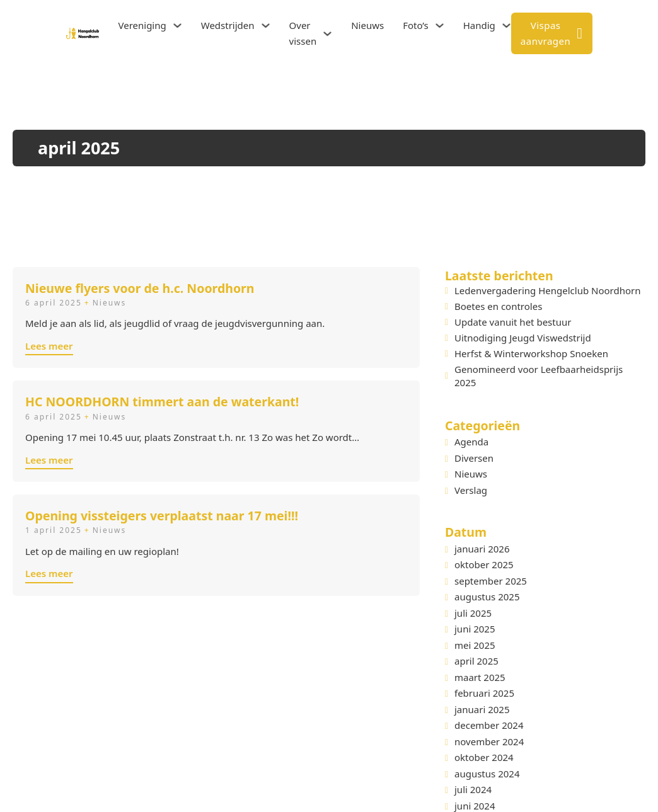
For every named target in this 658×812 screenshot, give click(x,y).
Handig (479, 25)
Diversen (469, 458)
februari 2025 (484, 693)
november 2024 (489, 741)
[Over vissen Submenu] (327, 34)
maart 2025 (480, 677)
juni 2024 (475, 806)
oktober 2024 (484, 757)
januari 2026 (482, 549)
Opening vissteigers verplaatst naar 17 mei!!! (162, 516)
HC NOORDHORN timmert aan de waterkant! (162, 402)
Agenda (467, 442)
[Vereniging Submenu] (177, 26)
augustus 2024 (487, 774)
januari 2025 (482, 709)
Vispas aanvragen (552, 33)
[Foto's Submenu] (440, 26)
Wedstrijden (228, 25)
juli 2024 (473, 789)
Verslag (466, 490)
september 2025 (491, 581)
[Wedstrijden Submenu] (266, 26)
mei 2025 (475, 645)
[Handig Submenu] (506, 26)
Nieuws (367, 25)
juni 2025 (475, 629)
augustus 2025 (487, 597)
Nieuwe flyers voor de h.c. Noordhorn (140, 288)
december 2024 (489, 725)
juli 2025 (473, 613)
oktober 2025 (484, 564)
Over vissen (303, 33)
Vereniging (142, 25)
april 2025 (476, 661)
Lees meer (49, 346)
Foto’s (416, 25)
